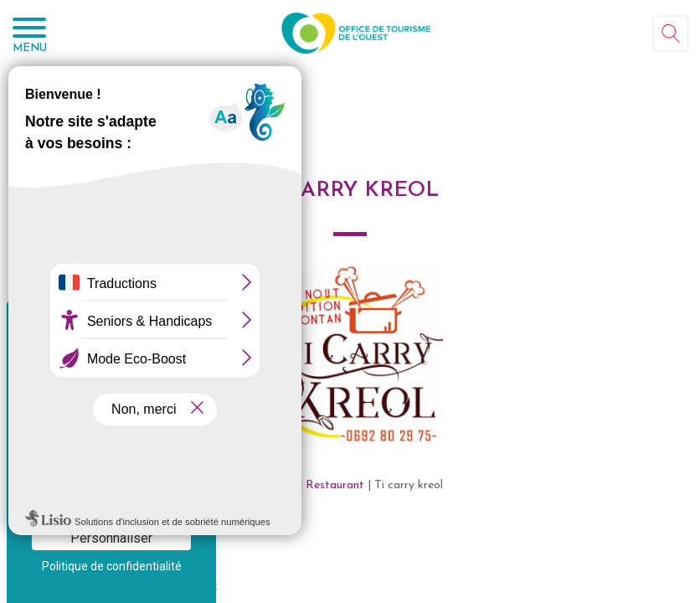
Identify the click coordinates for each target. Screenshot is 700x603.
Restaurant (335, 485)
